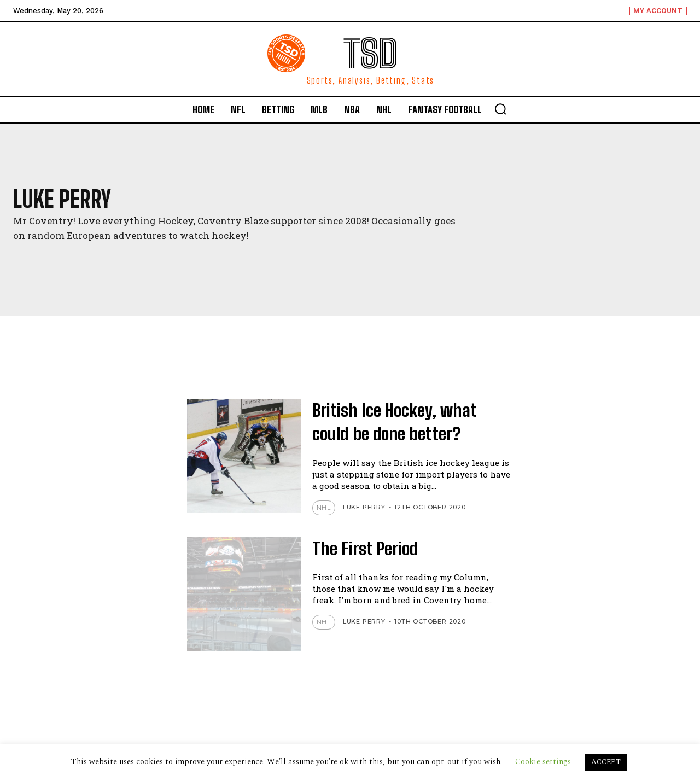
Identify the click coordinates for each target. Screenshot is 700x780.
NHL (324, 508)
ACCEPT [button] (606, 762)
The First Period (366, 549)
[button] (500, 109)
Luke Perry (364, 507)
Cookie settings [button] (543, 762)
